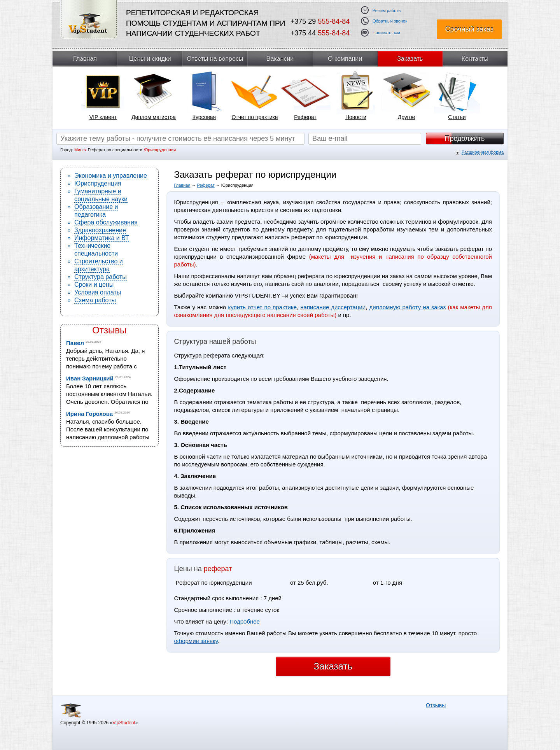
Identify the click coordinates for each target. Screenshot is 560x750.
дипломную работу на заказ (408, 307)
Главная (85, 59)
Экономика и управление (111, 176)
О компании (345, 59)
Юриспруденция (98, 183)
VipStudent (124, 723)
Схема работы (95, 300)
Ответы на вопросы (215, 59)
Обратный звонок (390, 21)
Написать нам (386, 33)
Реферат (206, 185)
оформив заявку (196, 641)
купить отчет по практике (263, 307)
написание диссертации (333, 307)
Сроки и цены (94, 285)
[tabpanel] (103, 98)
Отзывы (109, 330)
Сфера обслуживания (106, 222)
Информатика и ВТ (102, 238)
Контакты (475, 59)
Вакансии (280, 59)
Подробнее (245, 621)
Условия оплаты (98, 292)
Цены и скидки (150, 59)
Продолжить (465, 138)
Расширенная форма (483, 152)
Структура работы (101, 277)
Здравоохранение (100, 230)
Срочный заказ (469, 29)
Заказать (410, 59)
